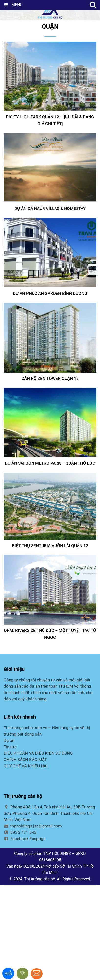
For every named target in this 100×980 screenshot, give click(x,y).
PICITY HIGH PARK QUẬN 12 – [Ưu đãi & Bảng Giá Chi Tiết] (50, 120)
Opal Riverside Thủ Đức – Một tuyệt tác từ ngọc (50, 634)
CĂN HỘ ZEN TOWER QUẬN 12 (50, 378)
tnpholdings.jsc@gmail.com (33, 826)
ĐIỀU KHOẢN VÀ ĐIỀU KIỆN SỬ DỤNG (38, 753)
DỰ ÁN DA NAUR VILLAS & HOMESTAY (50, 209)
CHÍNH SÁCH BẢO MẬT (25, 760)
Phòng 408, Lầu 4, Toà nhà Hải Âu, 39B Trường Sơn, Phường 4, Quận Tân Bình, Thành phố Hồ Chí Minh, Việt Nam (49, 813)
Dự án (9, 740)
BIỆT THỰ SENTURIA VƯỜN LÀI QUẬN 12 (50, 546)
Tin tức (10, 747)
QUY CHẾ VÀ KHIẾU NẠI (26, 766)
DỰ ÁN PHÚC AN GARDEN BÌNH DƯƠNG (50, 293)
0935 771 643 (20, 832)
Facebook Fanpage (25, 839)
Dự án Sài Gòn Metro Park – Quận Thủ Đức (50, 463)
